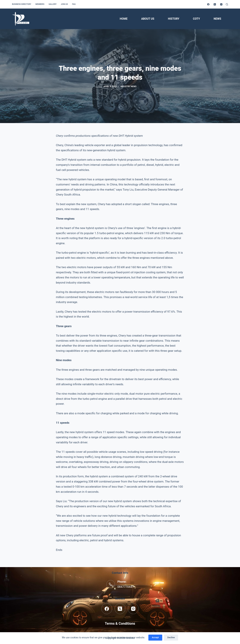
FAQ (74, 4)
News (217, 19)
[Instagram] (221, 4)
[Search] (227, 4)
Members (40, 4)
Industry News (128, 86)
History (174, 19)
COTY (196, 19)
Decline (171, 637)
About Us (148, 19)
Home (124, 19)
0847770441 (126, 587)
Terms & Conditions (120, 623)
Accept (155, 637)
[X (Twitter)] (215, 4)
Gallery (52, 4)
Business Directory (22, 4)
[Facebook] (208, 4)
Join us (64, 4)
